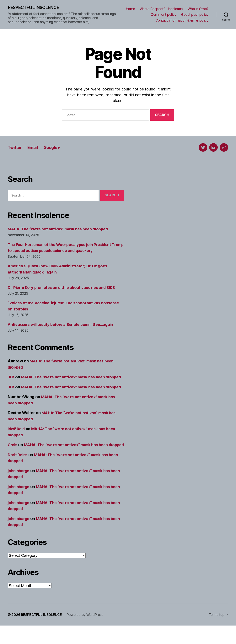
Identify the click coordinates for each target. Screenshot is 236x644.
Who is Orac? (198, 9)
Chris (13, 457)
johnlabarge (19, 489)
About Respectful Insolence (161, 9)
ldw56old (17, 441)
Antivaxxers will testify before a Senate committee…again (63, 325)
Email (35, 148)
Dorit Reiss (18, 473)
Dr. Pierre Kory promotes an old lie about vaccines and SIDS (64, 288)
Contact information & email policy (182, 20)
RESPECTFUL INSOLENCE (35, 8)
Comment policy (164, 15)
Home (131, 9)
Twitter (16, 148)
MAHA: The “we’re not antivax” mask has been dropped (61, 229)
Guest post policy (195, 15)
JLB (11, 377)
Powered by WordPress (86, 633)
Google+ (56, 148)
